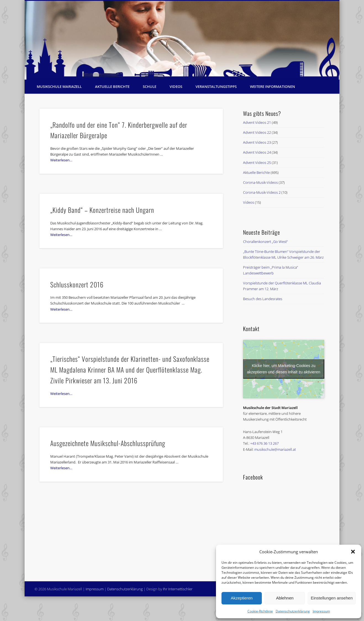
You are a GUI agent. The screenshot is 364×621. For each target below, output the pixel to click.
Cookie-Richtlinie (260, 611)
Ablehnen (285, 598)
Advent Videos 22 (257, 132)
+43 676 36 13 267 (264, 443)
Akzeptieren (242, 598)
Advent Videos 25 (257, 163)
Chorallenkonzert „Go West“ (265, 242)
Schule (150, 87)
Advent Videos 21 (257, 122)
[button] (353, 552)
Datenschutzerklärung (293, 611)
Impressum (321, 611)
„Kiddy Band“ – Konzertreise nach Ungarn (102, 210)
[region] (182, 40)
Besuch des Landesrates (263, 299)
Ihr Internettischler (178, 589)
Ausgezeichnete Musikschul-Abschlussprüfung (108, 443)
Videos (176, 87)
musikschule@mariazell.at (275, 449)
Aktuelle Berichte (112, 87)
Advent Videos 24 (257, 152)
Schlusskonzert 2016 (77, 284)
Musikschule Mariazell (59, 87)
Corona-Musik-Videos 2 (262, 192)
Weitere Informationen (272, 87)
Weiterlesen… (61, 160)
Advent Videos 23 (257, 142)
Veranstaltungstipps (216, 87)
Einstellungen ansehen (332, 598)
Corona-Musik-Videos (260, 182)
